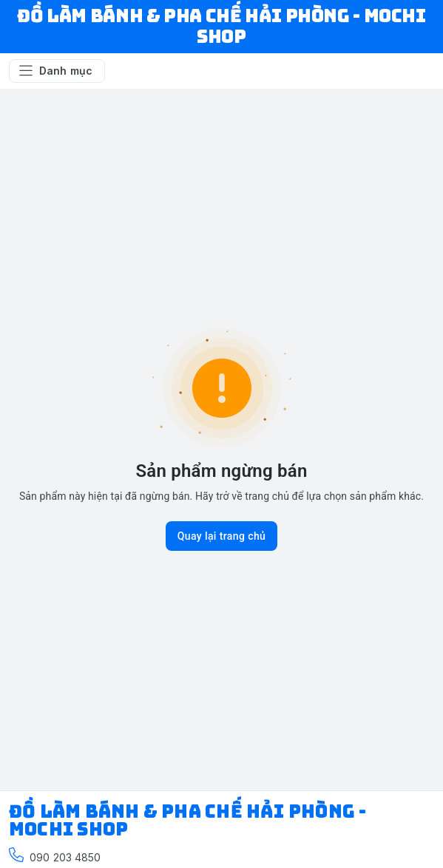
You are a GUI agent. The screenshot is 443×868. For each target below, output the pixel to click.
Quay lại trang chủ (222, 536)
